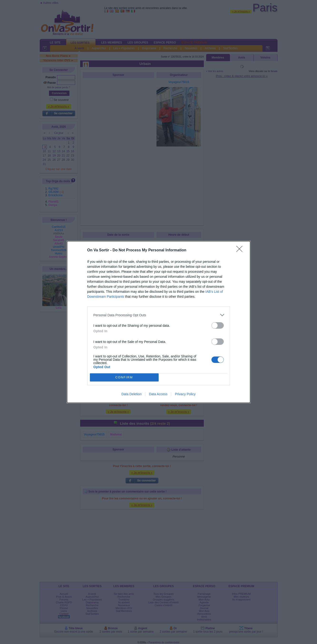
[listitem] (159, 315)
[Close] (241, 250)
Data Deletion (132, 394)
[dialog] (159, 322)
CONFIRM (124, 378)
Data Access (158, 394)
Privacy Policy (185, 394)
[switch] (218, 325)
